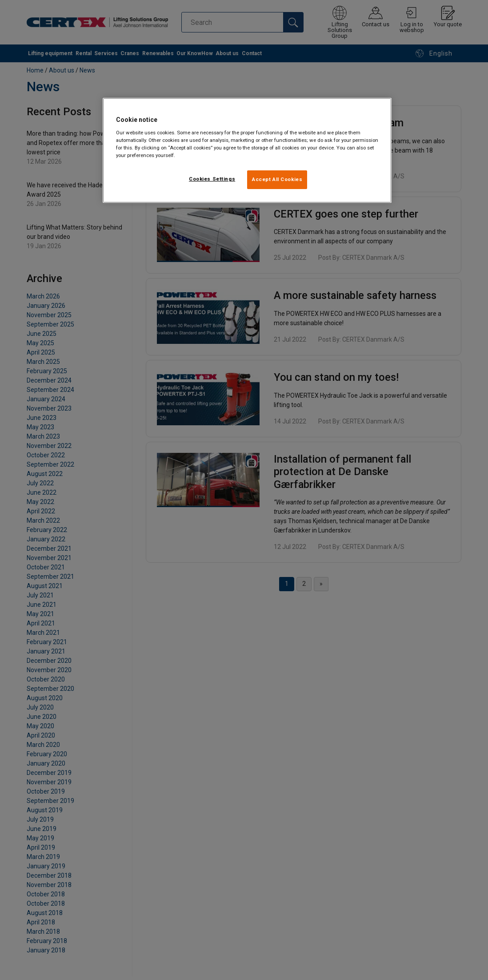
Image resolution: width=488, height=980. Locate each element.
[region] (247, 150)
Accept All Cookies (277, 179)
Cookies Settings (212, 179)
